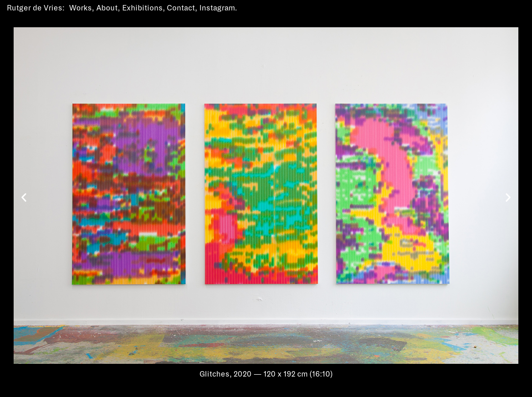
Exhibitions (142, 8)
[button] (24, 197)
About (107, 8)
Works (80, 8)
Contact (181, 8)
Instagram (217, 8)
